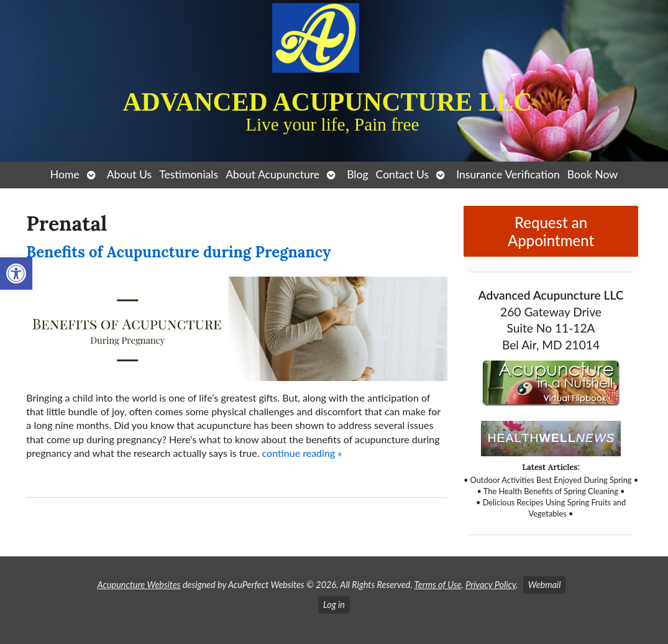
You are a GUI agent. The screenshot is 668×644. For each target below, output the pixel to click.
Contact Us (403, 174)
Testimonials (189, 174)
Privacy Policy (491, 585)
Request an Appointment (551, 231)
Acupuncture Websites (139, 585)
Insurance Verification (508, 174)
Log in (334, 605)
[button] (16, 274)
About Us (129, 174)
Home (65, 174)
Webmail (545, 585)
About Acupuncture (272, 174)
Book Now (593, 174)
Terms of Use (438, 585)
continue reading (302, 453)
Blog (357, 174)
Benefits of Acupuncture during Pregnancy (178, 252)
